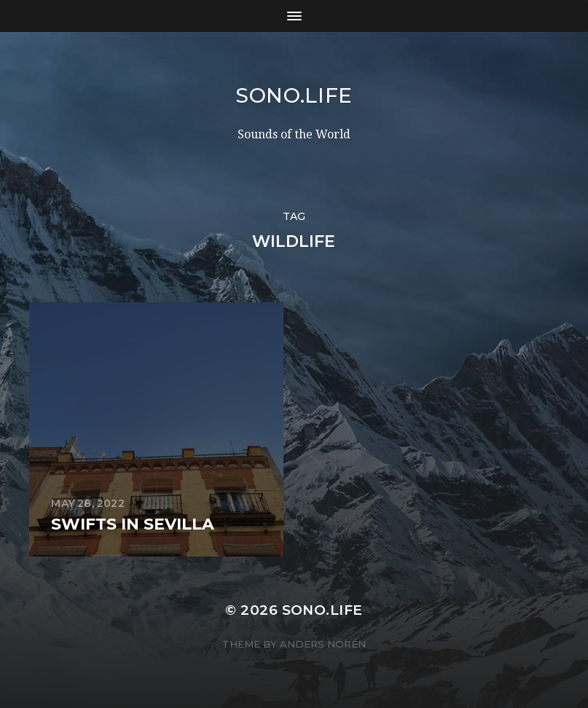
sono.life (294, 95)
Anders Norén (323, 644)
